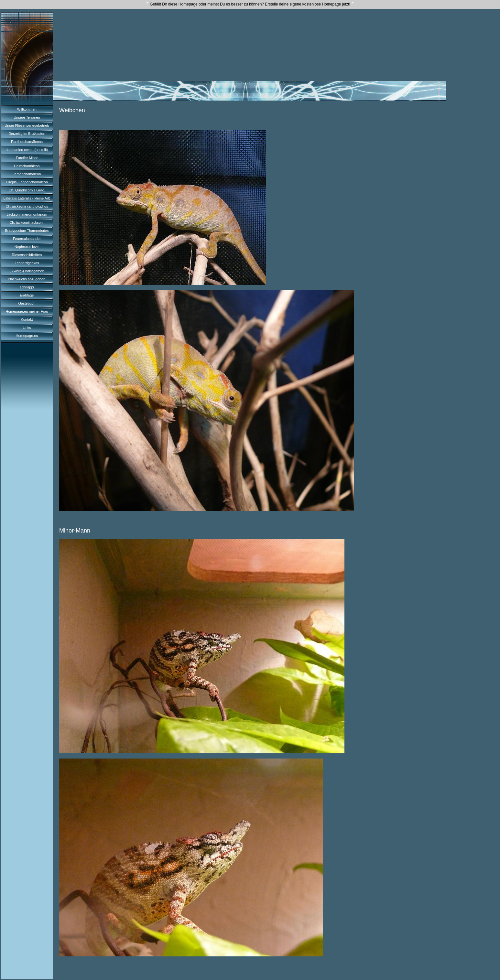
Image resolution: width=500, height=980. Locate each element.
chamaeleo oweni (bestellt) (27, 150)
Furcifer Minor (27, 158)
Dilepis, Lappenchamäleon (27, 182)
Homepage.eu (27, 336)
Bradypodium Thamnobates (27, 231)
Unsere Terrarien (27, 117)
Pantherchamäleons (27, 142)
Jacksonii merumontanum (27, 214)
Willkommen (27, 109)
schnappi (27, 287)
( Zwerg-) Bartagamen (27, 271)
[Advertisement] (249, 32)
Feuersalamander (27, 239)
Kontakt (27, 319)
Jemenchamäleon (27, 174)
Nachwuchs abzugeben (27, 279)
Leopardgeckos (27, 263)
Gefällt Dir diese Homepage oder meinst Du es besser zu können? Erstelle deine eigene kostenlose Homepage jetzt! (250, 4)
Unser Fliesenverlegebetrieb (27, 125)
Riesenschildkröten (27, 255)
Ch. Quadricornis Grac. (27, 190)
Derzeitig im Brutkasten (27, 134)
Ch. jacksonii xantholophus (27, 206)
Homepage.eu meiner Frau (27, 311)
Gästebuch (27, 303)
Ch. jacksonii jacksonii (27, 222)
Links (27, 328)
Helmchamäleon (27, 166)
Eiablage (27, 295)
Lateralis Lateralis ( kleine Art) (27, 198)
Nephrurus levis (27, 247)
